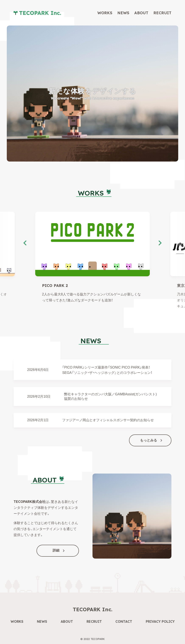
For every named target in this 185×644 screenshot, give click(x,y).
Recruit (162, 13)
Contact (124, 621)
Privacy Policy (160, 621)
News (123, 13)
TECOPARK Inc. (93, 609)
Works (105, 13)
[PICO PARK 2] (92, 244)
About (141, 13)
